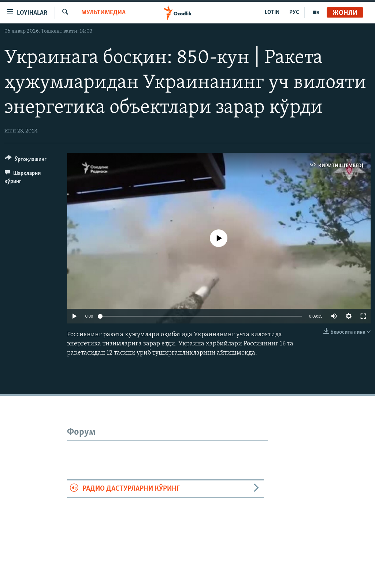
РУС (294, 12)
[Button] (26, 160)
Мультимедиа (103, 13)
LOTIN (272, 12)
